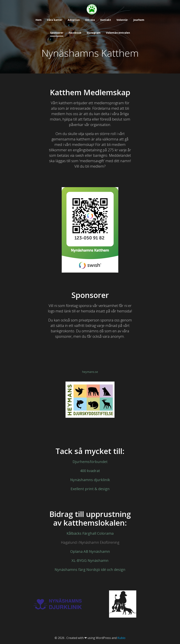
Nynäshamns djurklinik (90, 480)
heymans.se (90, 372)
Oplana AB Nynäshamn (90, 551)
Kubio (121, 638)
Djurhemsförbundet (90, 462)
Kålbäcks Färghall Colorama (90, 533)
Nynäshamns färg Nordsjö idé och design (90, 570)
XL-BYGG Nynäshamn (90, 560)
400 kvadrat (90, 471)
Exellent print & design (90, 489)
